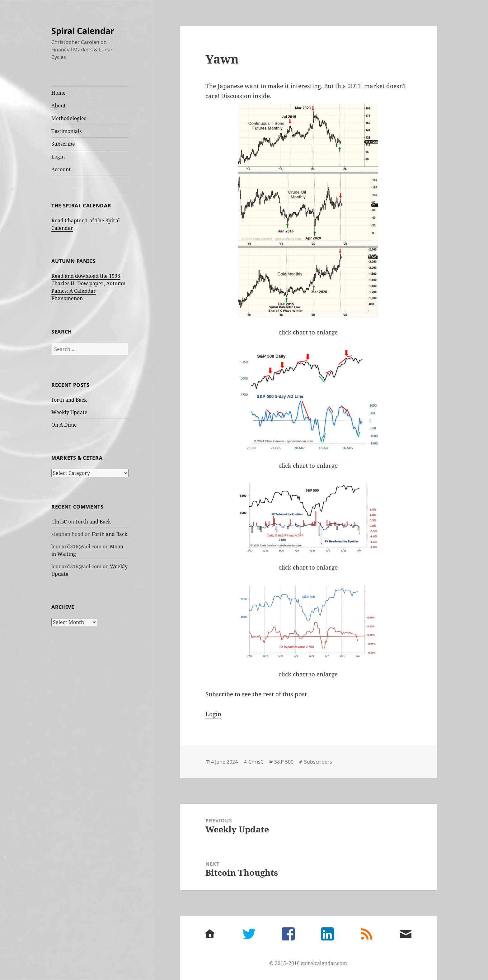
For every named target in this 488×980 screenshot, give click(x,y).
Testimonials (66, 131)
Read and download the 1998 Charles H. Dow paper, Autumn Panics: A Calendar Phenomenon (88, 287)
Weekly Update (69, 412)
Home (59, 93)
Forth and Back (69, 400)
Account (61, 169)
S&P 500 (284, 762)
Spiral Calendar (83, 31)
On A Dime (64, 425)
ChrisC (59, 522)
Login (58, 157)
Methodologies (69, 118)
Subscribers (318, 762)
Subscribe (63, 144)
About (59, 106)
